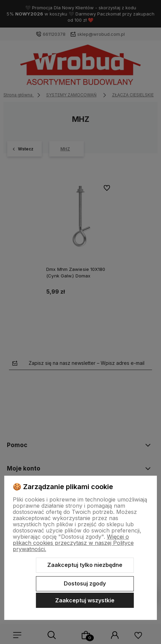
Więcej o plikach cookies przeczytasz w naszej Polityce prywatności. (73, 543)
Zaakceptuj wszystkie (85, 600)
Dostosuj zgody (85, 583)
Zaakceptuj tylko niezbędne (85, 565)
